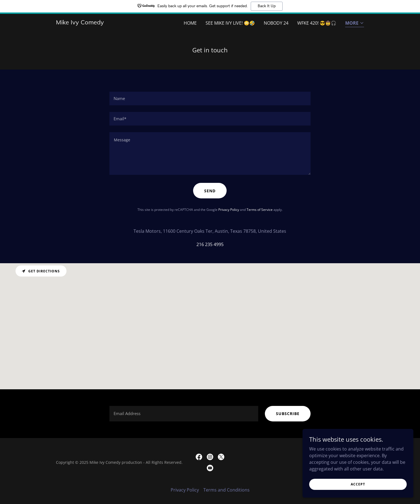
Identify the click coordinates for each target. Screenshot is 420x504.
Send (210, 191)
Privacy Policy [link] (229, 210)
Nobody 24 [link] (276, 23)
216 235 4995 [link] (210, 244)
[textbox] (210, 99)
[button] (355, 23)
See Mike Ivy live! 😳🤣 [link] (230, 23)
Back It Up (267, 6)
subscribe (288, 414)
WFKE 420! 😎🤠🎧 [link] (317, 23)
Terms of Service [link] (260, 210)
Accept (358, 484)
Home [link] (190, 23)
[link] (80, 23)
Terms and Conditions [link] (226, 490)
